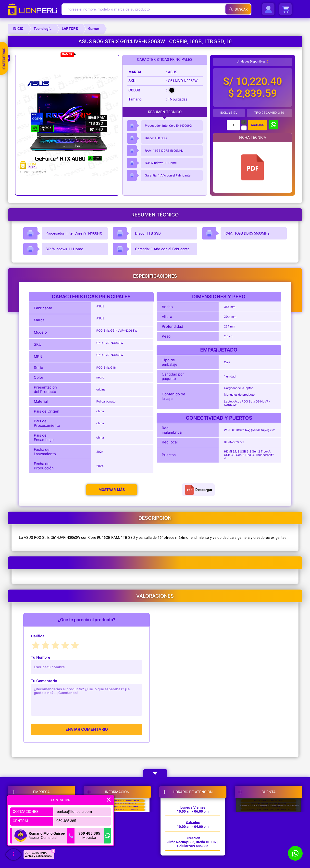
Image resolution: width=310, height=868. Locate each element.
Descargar (198, 490)
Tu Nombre (41, 657)
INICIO (18, 29)
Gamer (94, 29)
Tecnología (43, 29)
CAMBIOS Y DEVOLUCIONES (117, 809)
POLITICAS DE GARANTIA (117, 822)
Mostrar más (112, 490)
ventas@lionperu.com (74, 812)
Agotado (258, 125)
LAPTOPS (70, 29)
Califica (38, 636)
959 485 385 (66, 821)
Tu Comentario (44, 681)
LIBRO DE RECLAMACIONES (117, 836)
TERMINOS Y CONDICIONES (117, 849)
